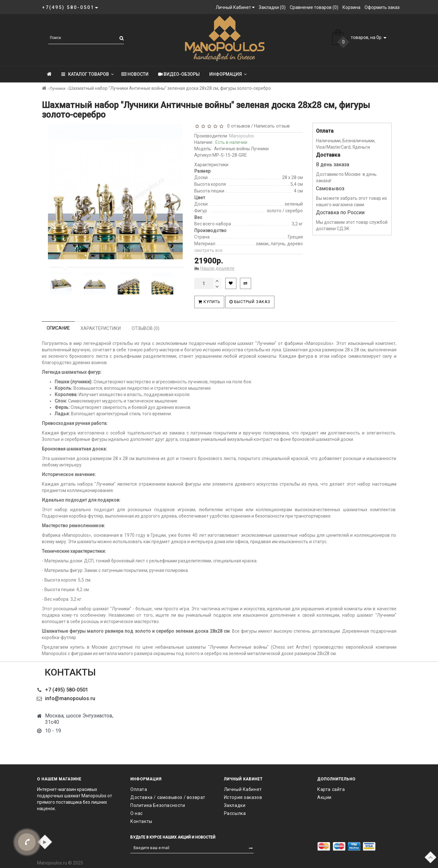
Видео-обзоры (179, 74)
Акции (324, 797)
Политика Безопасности (158, 805)
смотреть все (208, 250)
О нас (137, 813)
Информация (228, 74)
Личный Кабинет (243, 789)
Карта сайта (331, 789)
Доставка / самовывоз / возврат (168, 797)
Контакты (141, 821)
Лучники (58, 88)
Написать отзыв (272, 126)
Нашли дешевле (217, 268)
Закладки (235, 805)
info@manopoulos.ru (70, 698)
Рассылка (235, 813)
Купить (209, 302)
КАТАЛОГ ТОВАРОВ (88, 74)
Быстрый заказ (250, 302)
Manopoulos (242, 136)
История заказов (243, 797)
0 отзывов (237, 126)
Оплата (139, 789)
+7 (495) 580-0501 (67, 690)
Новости (135, 74)
